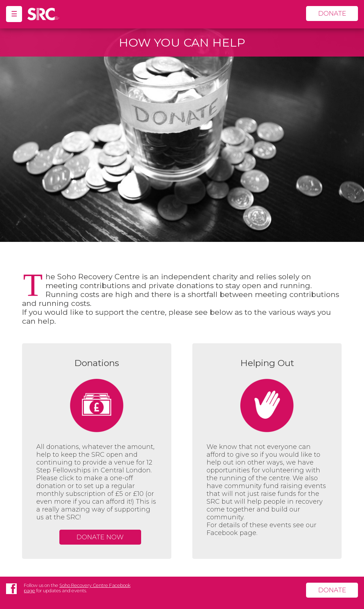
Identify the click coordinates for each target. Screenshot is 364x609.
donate (332, 14)
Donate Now (100, 537)
